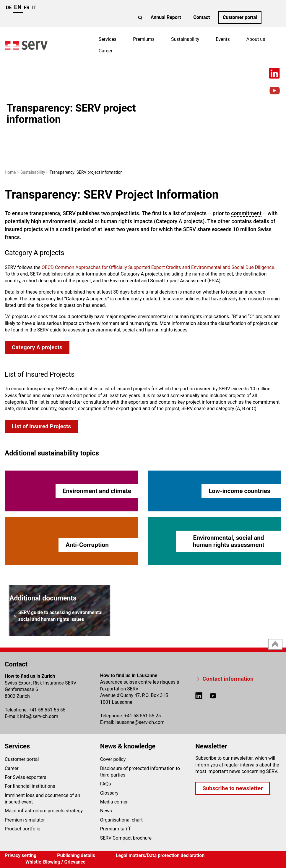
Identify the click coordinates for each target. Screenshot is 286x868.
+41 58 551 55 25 (142, 716)
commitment (246, 213)
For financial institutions (30, 786)
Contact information (228, 679)
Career (106, 51)
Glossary (109, 793)
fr (27, 8)
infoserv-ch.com (39, 716)
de (9, 8)
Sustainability (185, 39)
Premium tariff (115, 829)
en (18, 7)
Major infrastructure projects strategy (44, 811)
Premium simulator (25, 820)
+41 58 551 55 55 (47, 710)
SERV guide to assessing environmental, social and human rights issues (59, 616)
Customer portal (240, 17)
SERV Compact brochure (126, 838)
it (34, 8)
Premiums (144, 39)
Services (108, 39)
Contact (201, 17)
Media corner (114, 802)
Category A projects (37, 347)
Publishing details (76, 855)
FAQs (106, 784)
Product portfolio (23, 829)
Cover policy (113, 759)
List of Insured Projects (41, 426)
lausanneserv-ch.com (140, 722)
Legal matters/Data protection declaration (160, 855)
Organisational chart (121, 820)
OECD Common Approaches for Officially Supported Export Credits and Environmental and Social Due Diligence (158, 267)
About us (256, 39)
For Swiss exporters (26, 777)
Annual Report (166, 17)
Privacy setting (21, 855)
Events (223, 39)
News (106, 811)
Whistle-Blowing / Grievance (56, 862)
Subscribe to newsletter (233, 788)
